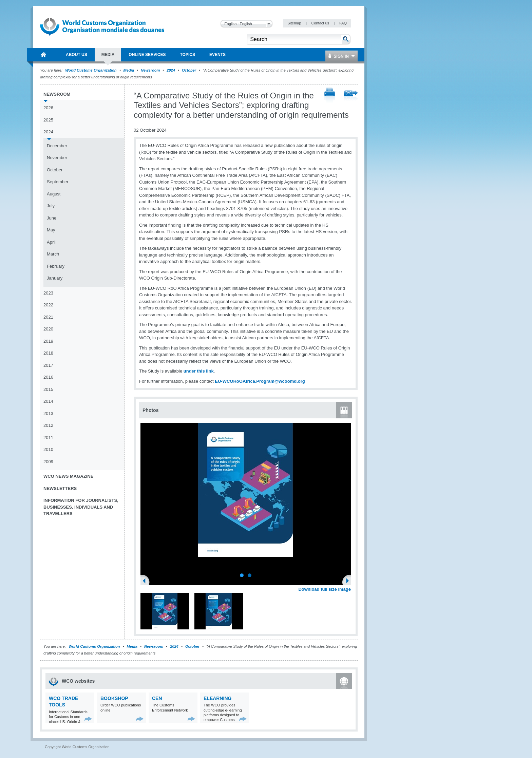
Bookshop (114, 698)
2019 (48, 341)
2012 (48, 425)
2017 (48, 365)
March (53, 254)
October (189, 70)
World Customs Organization (91, 70)
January (55, 278)
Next (349, 582)
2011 (48, 438)
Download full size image (325, 589)
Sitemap (295, 23)
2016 (48, 377)
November (57, 158)
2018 (48, 353)
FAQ (343, 23)
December (57, 146)
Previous (146, 582)
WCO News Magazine (68, 476)
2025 (48, 120)
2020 (48, 329)
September (58, 182)
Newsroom (150, 70)
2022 (48, 305)
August (54, 194)
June (52, 218)
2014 (48, 401)
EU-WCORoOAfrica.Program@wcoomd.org (260, 381)
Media (129, 70)
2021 (48, 317)
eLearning (217, 698)
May (51, 230)
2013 (48, 413)
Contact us (321, 23)
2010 (48, 449)
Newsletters (60, 488)
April (51, 242)
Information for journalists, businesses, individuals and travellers (81, 507)
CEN (157, 698)
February (56, 266)
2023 (48, 293)
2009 (48, 462)
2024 (171, 70)
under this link (199, 371)
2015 (48, 389)
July (51, 206)
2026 (48, 108)
